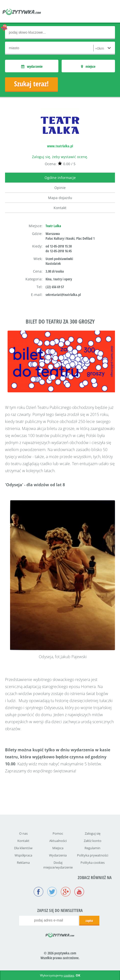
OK (78, 975)
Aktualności (58, 841)
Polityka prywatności (93, 855)
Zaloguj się (93, 833)
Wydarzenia (58, 855)
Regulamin (92, 848)
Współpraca (23, 855)
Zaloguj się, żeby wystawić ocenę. (60, 157)
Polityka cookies (93, 863)
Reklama (23, 863)
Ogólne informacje (60, 178)
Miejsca (58, 848)
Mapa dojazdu (60, 198)
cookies (69, 975)
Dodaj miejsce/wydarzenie (58, 865)
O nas (23, 833)
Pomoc (58, 833)
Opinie (60, 188)
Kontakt (60, 208)
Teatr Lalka (53, 226)
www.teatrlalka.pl (60, 146)
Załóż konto (93, 841)
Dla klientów (23, 848)
